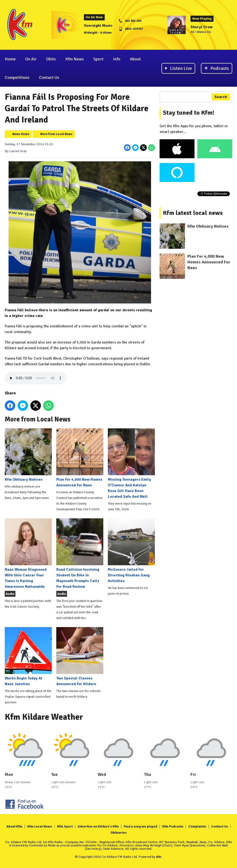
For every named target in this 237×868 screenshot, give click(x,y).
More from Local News (56, 134)
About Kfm (14, 826)
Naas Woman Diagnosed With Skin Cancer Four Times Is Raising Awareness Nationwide (28, 554)
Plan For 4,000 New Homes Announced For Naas (80, 458)
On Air (31, 59)
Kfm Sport (65, 826)
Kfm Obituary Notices (28, 455)
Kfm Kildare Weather (44, 717)
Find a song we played (140, 826)
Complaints (197, 826)
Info (117, 59)
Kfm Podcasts (173, 826)
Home (10, 59)
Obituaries (118, 833)
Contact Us (49, 77)
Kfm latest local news (193, 213)
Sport (98, 59)
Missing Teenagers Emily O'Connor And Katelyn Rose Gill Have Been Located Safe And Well (131, 464)
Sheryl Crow (201, 27)
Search (221, 97)
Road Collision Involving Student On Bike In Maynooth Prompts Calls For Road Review (80, 554)
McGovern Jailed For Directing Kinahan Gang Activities (131, 551)
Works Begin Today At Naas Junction (28, 657)
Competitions (17, 77)
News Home (21, 134)
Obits (51, 59)
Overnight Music (98, 26)
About (135, 59)
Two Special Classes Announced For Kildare (80, 657)
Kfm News (75, 59)
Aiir (159, 857)
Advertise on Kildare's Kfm (98, 826)
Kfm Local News (40, 826)
